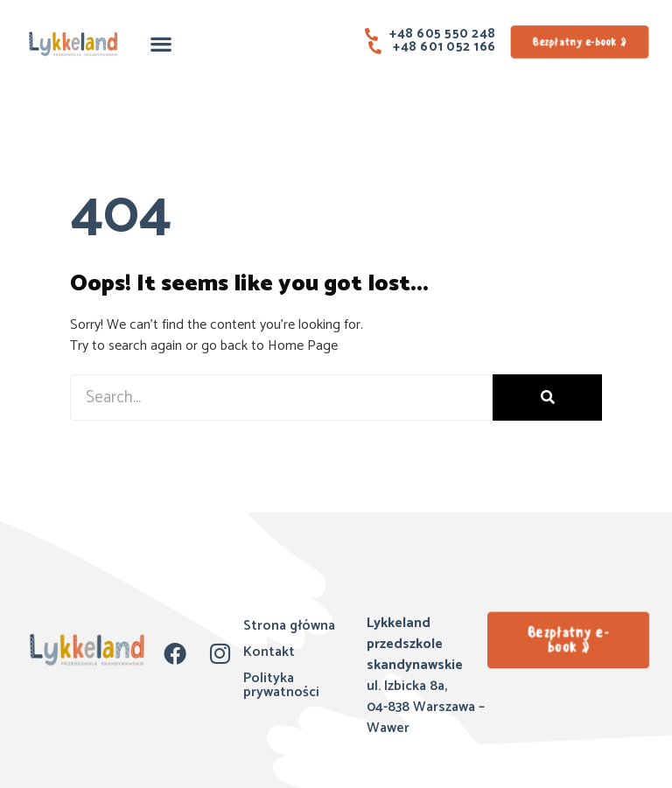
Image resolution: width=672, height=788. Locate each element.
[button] (161, 43)
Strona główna (289, 626)
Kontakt (269, 652)
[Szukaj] (547, 397)
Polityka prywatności (281, 685)
